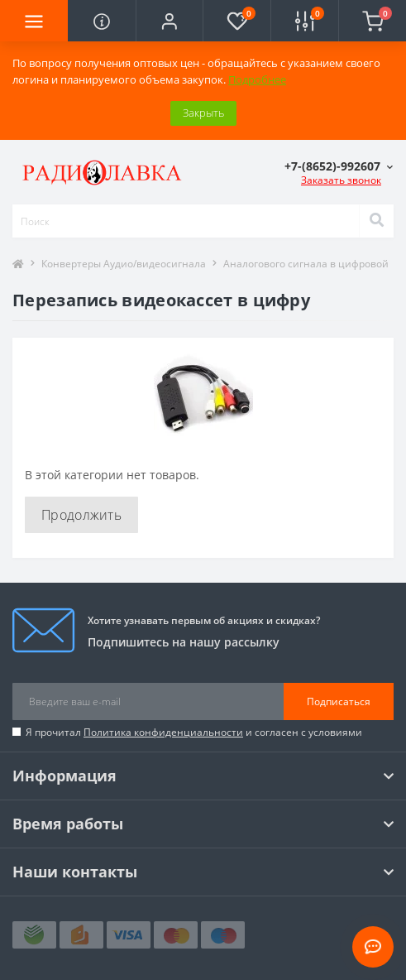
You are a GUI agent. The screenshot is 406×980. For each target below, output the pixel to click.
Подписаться (339, 701)
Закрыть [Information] (203, 113)
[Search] (376, 221)
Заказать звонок (341, 180)
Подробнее (257, 79)
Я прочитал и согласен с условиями (194, 732)
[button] (170, 21)
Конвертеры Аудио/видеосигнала (124, 264)
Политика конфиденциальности (163, 732)
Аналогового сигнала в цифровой (306, 264)
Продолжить (81, 515)
